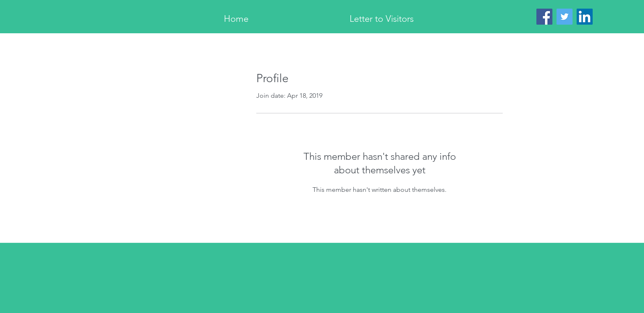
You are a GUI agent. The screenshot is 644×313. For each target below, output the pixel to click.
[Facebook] (544, 17)
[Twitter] (565, 17)
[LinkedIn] (585, 17)
